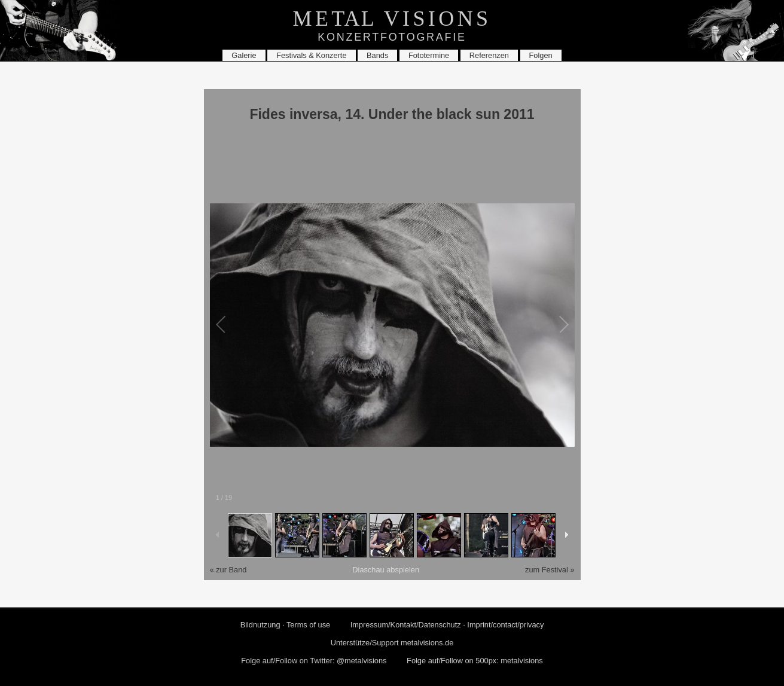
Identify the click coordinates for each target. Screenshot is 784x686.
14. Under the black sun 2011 (440, 114)
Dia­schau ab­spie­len (386, 570)
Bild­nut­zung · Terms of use (286, 625)
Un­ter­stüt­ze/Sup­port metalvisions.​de (392, 643)
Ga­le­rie (244, 55)
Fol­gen (541, 55)
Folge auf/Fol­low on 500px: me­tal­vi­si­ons (475, 661)
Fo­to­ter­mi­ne (429, 55)
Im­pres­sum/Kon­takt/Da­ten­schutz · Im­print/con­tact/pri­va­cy (447, 625)
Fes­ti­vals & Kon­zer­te (311, 55)
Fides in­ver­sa (293, 114)
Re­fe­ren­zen (489, 55)
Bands (377, 55)
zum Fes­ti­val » (550, 570)
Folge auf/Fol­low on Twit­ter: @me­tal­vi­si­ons (314, 661)
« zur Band (228, 570)
